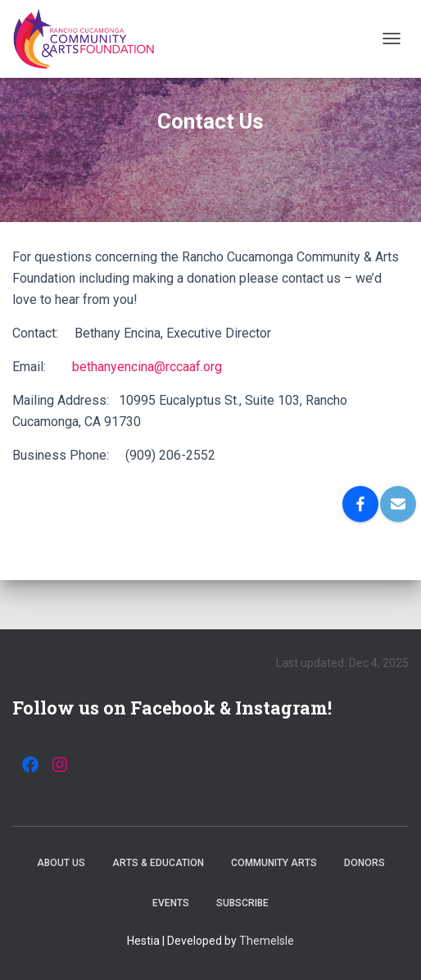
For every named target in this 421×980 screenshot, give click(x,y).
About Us (61, 863)
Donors (364, 863)
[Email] (398, 504)
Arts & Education (158, 863)
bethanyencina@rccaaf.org (147, 367)
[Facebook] (360, 504)
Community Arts (274, 863)
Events (171, 903)
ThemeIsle (267, 941)
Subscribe (242, 903)
